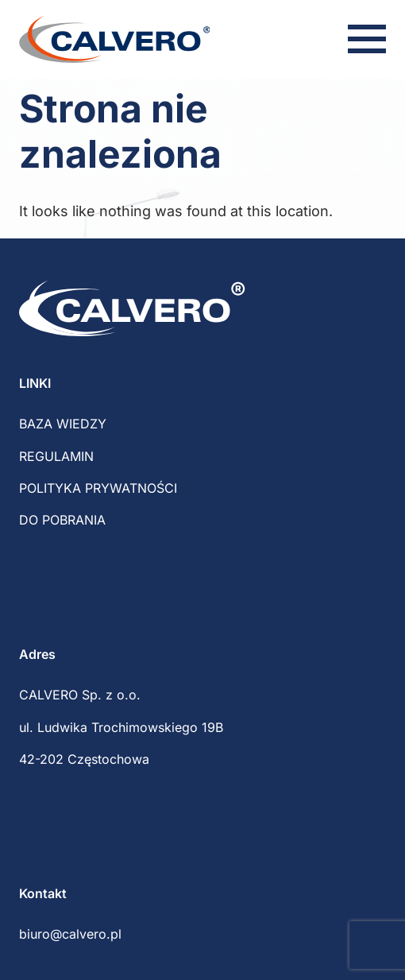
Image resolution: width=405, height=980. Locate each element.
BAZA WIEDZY (63, 424)
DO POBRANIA (62, 520)
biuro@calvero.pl (70, 934)
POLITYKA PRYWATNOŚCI (98, 488)
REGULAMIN (56, 456)
